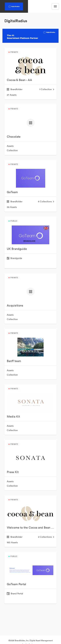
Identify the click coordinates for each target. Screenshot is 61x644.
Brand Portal (17, 594)
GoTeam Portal (17, 584)
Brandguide (16, 258)
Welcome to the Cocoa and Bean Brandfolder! (32, 527)
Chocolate (14, 137)
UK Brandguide (17, 249)
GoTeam (12, 192)
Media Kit (13, 416)
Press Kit (13, 472)
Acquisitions (15, 305)
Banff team (14, 361)
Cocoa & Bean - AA (19, 80)
